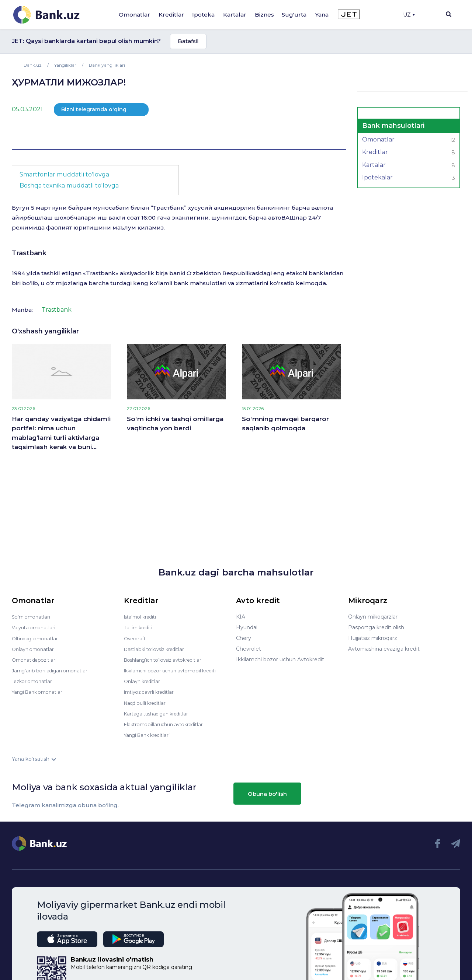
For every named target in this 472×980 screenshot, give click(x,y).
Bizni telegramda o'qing (94, 109)
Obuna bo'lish (267, 793)
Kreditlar (171, 15)
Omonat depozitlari (37, 659)
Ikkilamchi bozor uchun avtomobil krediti (176, 670)
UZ (409, 15)
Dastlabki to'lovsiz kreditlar (158, 649)
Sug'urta (294, 15)
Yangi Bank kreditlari (150, 734)
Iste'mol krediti (143, 617)
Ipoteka (203, 15)
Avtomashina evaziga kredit (384, 649)
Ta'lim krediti (140, 627)
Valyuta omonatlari (36, 627)
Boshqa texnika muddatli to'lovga (69, 185)
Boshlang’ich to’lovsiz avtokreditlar (168, 659)
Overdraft (136, 638)
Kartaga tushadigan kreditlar (160, 713)
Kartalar (235, 15)
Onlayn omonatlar (35, 649)
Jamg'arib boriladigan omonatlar (53, 670)
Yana (322, 15)
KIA (241, 617)
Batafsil (188, 41)
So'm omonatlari (33, 617)
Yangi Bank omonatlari (41, 692)
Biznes (264, 15)
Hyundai (247, 627)
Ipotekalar (409, 178)
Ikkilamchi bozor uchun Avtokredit (280, 659)
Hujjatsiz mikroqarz (373, 638)
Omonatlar (134, 15)
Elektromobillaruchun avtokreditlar (168, 724)
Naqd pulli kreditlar (148, 702)
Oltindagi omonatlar (37, 638)
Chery (244, 638)
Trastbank (29, 253)
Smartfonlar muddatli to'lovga (64, 174)
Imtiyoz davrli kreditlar (152, 692)
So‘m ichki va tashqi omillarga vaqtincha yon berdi (175, 424)
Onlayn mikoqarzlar (373, 617)
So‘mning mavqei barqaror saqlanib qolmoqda (285, 424)
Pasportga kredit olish (376, 627)
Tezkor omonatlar (34, 681)
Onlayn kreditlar (144, 681)
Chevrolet (249, 649)
